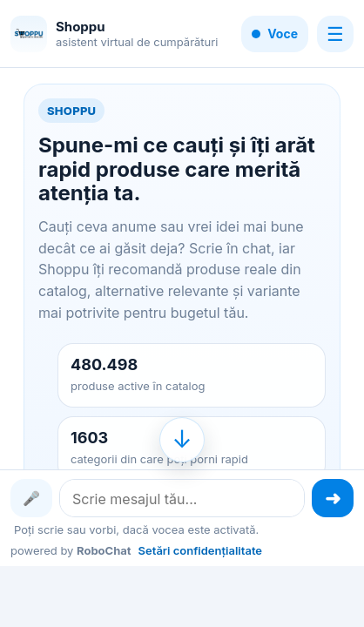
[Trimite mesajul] (333, 498)
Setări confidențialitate (200, 550)
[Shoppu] (29, 34)
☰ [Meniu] (335, 34)
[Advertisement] (182, 595)
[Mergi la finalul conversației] (182, 440)
